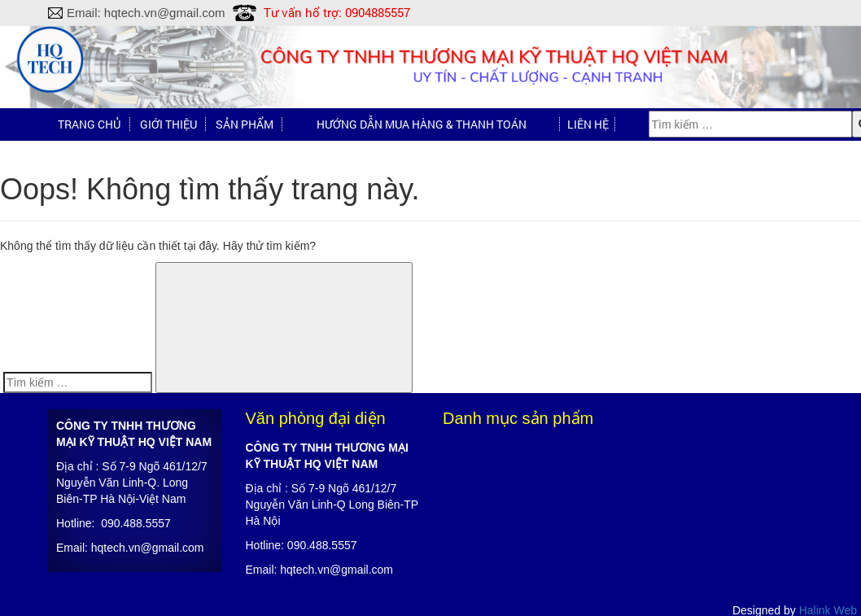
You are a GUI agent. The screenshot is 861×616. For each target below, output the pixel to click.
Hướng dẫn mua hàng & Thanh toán (422, 124)
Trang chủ (89, 124)
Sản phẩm (245, 124)
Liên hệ (588, 124)
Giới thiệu (168, 124)
